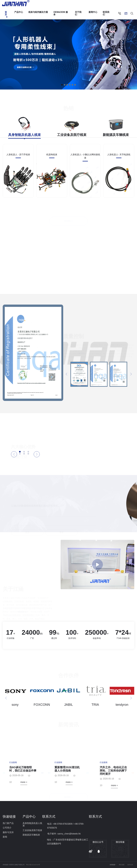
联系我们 (106, 13)
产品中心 (19, 12)
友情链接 (112, 865)
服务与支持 (8, 832)
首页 (6, 13)
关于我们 (78, 13)
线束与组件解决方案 (38, 12)
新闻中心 (93, 12)
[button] (62, 85)
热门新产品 (8, 823)
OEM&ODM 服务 (61, 13)
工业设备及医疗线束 (32, 830)
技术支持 (130, 865)
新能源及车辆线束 (31, 835)
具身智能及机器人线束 (32, 824)
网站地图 (122, 865)
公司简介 (7, 828)
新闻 (5, 837)
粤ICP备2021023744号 (33, 865)
